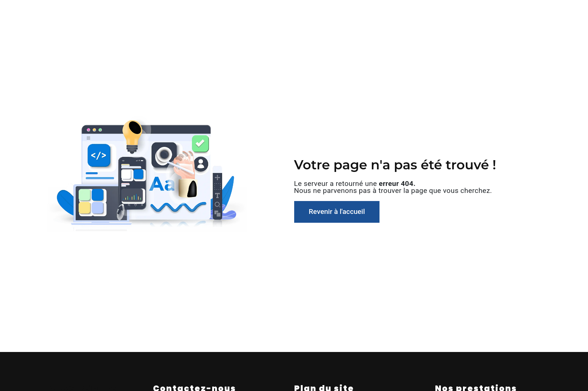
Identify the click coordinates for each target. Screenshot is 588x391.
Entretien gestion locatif (351, 13)
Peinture (223, 13)
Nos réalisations (422, 13)
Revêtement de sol (276, 13)
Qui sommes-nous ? (169, 13)
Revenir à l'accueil (337, 212)
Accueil (117, 13)
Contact (470, 13)
